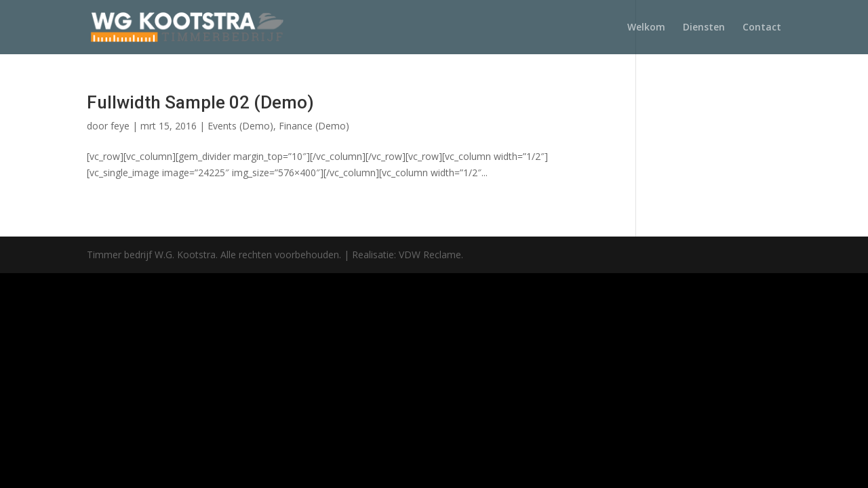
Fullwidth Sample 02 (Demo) (200, 102)
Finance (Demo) (314, 126)
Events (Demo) (240, 126)
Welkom (646, 28)
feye (120, 126)
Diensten (704, 28)
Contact (762, 28)
